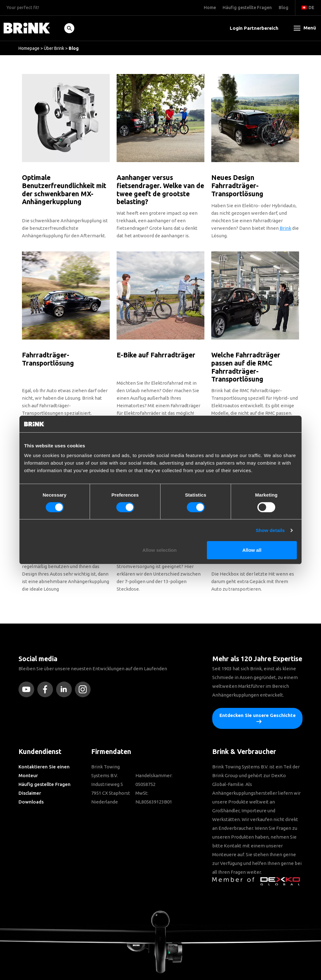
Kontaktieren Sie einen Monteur (44, 771)
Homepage (29, 48)
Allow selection (159, 550)
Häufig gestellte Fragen (45, 784)
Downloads (31, 802)
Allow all (252, 550)
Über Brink (54, 48)
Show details (270, 530)
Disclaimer (30, 793)
